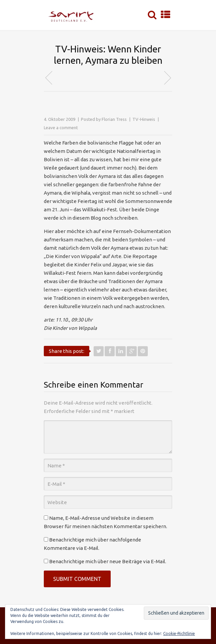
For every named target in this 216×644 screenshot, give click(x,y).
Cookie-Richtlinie (179, 633)
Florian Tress (114, 119)
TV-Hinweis (144, 119)
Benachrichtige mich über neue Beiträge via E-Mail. (108, 561)
